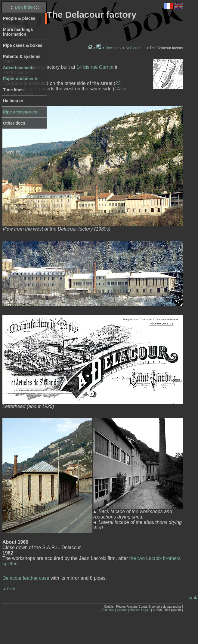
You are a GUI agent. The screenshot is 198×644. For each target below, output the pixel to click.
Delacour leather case (26, 578)
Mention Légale (140, 610)
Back (9, 589)
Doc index (113, 48)
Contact (122, 610)
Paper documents (21, 79)
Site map (108, 610)
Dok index (25, 7)
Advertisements (19, 68)
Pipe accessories (20, 112)
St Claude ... (135, 48)
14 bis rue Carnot (95, 67)
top (193, 598)
